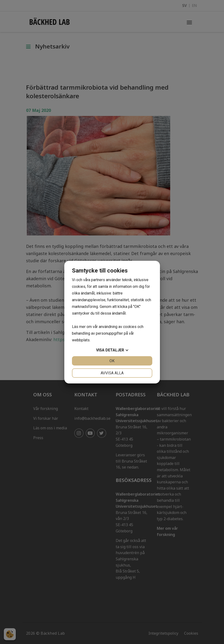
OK (112, 361)
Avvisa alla (112, 373)
